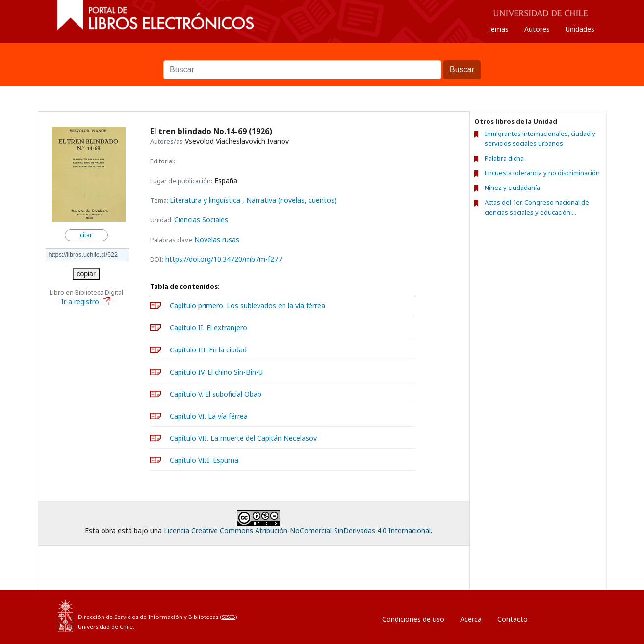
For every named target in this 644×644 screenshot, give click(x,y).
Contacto (513, 619)
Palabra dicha (504, 158)
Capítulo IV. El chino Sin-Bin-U (216, 372)
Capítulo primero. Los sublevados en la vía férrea (247, 306)
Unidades (580, 29)
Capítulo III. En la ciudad (208, 350)
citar (86, 235)
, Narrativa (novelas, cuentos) (290, 200)
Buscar (322, 55)
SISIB (229, 617)
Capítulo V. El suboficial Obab (216, 394)
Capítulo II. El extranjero (208, 328)
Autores (537, 29)
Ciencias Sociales (201, 220)
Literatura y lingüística (206, 200)
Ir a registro (86, 302)
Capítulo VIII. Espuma (204, 460)
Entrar (557, 617)
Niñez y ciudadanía (512, 188)
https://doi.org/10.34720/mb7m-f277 (224, 259)
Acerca (471, 619)
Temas (498, 29)
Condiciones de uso (413, 619)
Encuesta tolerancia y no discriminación (542, 173)
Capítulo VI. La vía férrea (209, 416)
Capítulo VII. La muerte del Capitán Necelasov (243, 438)
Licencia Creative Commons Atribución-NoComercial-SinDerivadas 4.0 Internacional (297, 530)
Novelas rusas (217, 240)
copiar (86, 274)
